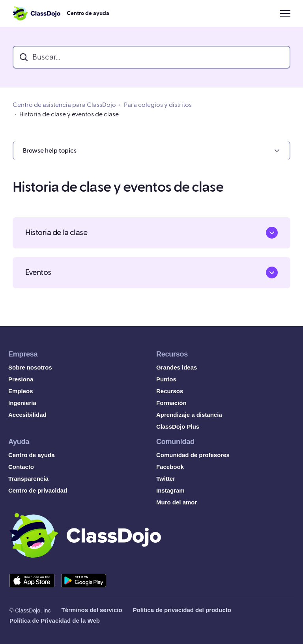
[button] (151, 151)
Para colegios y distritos (158, 105)
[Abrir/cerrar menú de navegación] (285, 13)
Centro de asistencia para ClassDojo (64, 105)
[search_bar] (151, 57)
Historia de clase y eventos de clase (69, 114)
